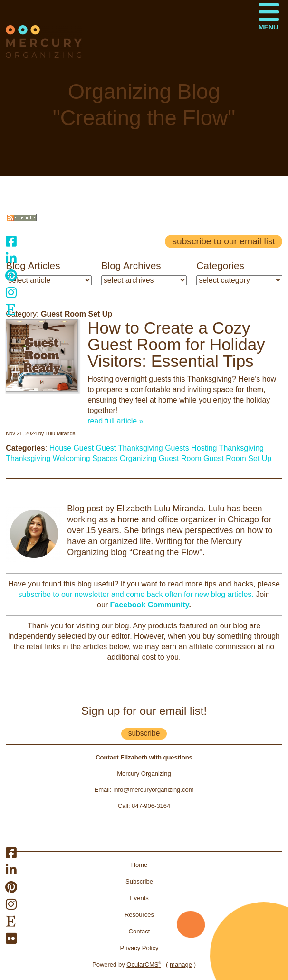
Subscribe (139, 881)
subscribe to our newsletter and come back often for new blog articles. (136, 594)
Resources (139, 915)
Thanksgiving (28, 458)
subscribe (144, 733)
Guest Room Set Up (237, 458)
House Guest (72, 448)
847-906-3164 (151, 806)
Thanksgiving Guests (153, 448)
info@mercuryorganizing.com (153, 790)
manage (181, 965)
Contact (139, 931)
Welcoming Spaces (85, 458)
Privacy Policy (139, 948)
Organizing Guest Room (161, 458)
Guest (106, 448)
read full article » (115, 421)
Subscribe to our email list (223, 241)
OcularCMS (144, 965)
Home (139, 865)
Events (139, 898)
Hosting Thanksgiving (227, 448)
